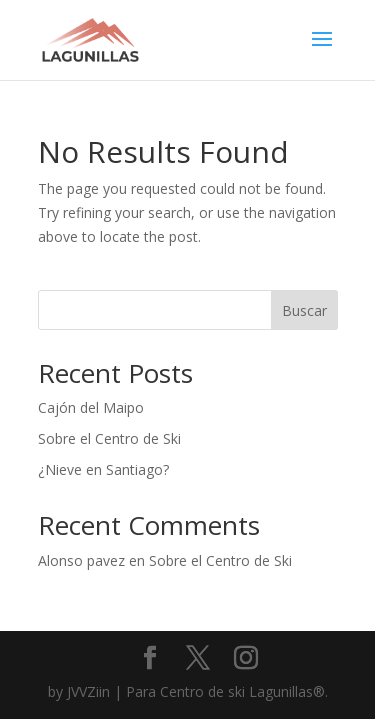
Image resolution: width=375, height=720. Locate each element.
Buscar (304, 310)
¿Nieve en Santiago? (103, 469)
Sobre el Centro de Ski (109, 438)
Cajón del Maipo (91, 407)
